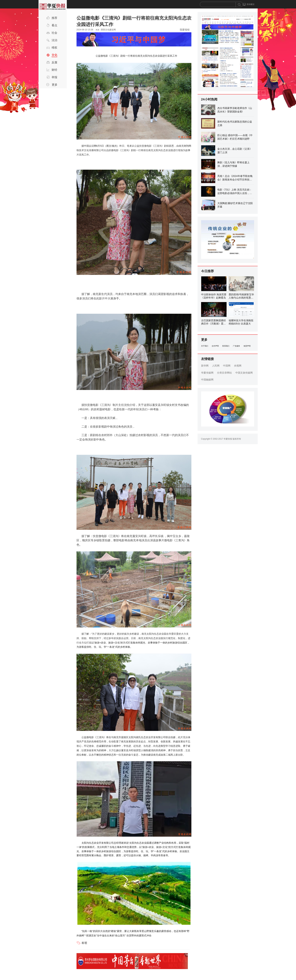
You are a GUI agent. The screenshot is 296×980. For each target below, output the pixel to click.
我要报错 (185, 30)
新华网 (205, 366)
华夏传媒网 (207, 373)
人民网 (216, 366)
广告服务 (236, 346)
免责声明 (247, 346)
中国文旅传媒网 (244, 373)
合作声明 (215, 346)
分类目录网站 (224, 373)
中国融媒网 (207, 380)
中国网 (227, 366)
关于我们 (205, 346)
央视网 (238, 366)
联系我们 (226, 346)
